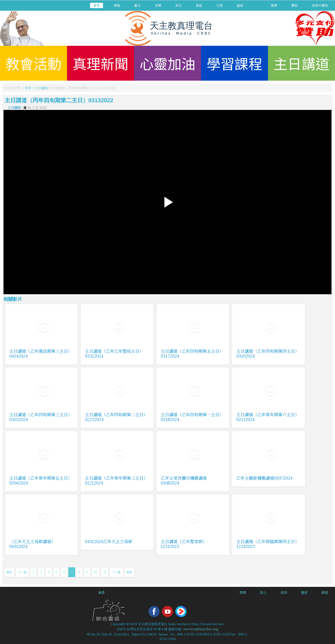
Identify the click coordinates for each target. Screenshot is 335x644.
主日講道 (301, 63)
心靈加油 (167, 63)
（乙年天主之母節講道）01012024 (32, 544)
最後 (129, 572)
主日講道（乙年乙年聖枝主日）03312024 (114, 353)
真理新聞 (100, 63)
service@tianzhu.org (201, 629)
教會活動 (33, 63)
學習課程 (234, 63)
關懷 (243, 592)
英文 (178, 5)
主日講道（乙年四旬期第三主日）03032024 (41, 417)
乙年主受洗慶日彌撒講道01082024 (184, 480)
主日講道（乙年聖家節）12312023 (184, 544)
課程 (325, 592)
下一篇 (116, 572)
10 (96, 572)
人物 (219, 5)
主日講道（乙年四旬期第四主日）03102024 (268, 353)
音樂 (158, 5)
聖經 (304, 592)
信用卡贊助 (320, 5)
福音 (240, 5)
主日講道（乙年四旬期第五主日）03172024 (192, 353)
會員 (101, 592)
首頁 (97, 5)
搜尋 (274, 5)
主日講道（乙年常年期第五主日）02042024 (41, 480)
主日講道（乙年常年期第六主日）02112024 (268, 417)
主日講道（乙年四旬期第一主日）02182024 (192, 417)
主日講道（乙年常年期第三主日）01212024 (116, 480)
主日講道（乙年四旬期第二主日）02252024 (116, 417)
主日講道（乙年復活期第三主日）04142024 (41, 353)
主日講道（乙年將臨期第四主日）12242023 (268, 544)
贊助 (295, 5)
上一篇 (22, 572)
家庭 (199, 5)
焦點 (117, 5)
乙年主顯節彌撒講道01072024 (264, 478)
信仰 (284, 592)
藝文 (137, 5)
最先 (9, 572)
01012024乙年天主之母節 (109, 541)
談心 (263, 592)
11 (105, 572)
